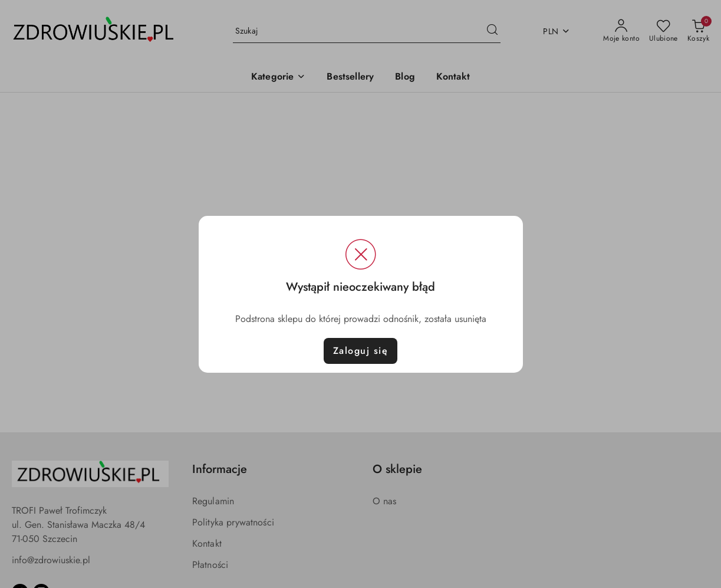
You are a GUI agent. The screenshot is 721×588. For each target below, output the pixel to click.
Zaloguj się (361, 351)
